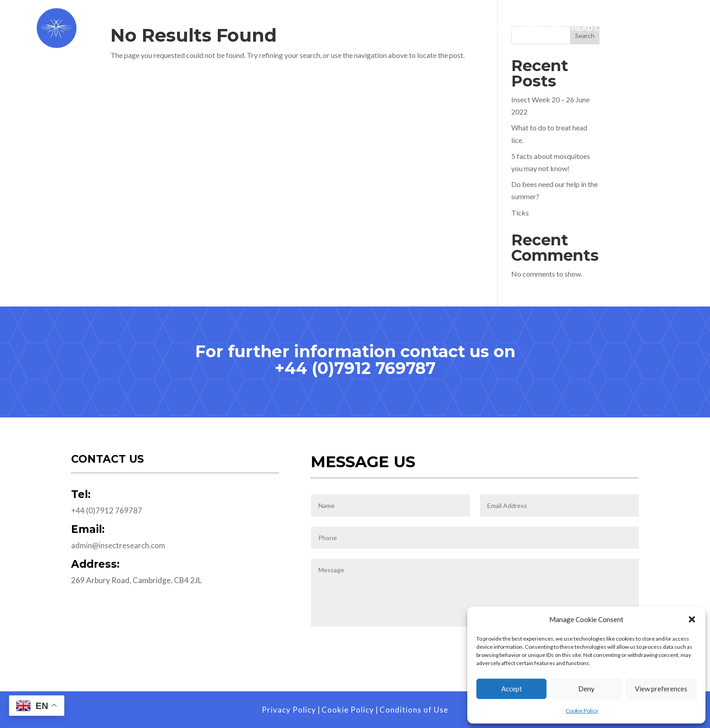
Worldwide (419, 29)
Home (307, 29)
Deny (586, 689)
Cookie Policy (582, 711)
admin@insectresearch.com (118, 545)
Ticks (520, 213)
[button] (692, 619)
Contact (542, 29)
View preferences (661, 689)
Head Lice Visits (605, 29)
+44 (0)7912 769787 (355, 368)
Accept (512, 689)
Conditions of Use (414, 710)
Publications (483, 29)
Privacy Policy (289, 710)
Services (357, 29)
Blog (659, 29)
